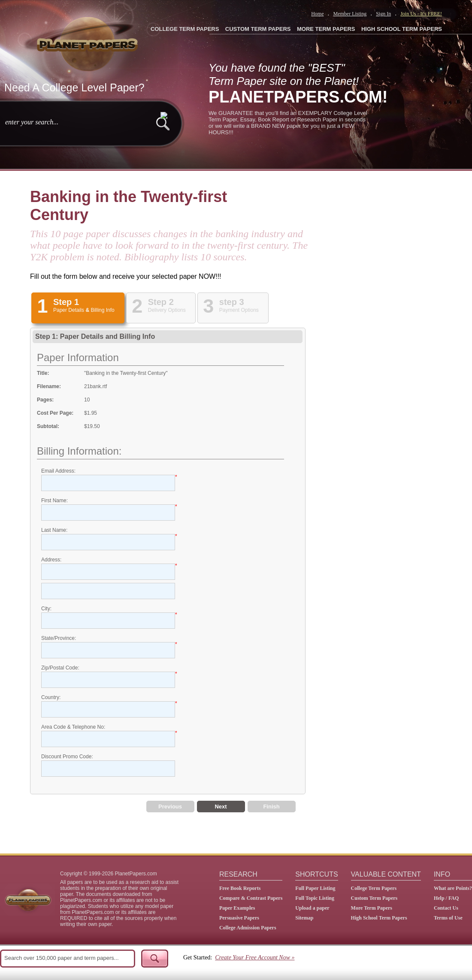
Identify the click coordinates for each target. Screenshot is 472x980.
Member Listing (350, 14)
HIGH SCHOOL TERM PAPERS (402, 29)
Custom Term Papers (374, 898)
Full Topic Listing (315, 898)
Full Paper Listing (315, 888)
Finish (271, 807)
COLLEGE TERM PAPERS (185, 29)
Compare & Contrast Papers (251, 898)
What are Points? (453, 888)
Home (317, 14)
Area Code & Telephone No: (73, 727)
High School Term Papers (379, 918)
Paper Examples (237, 908)
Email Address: (58, 471)
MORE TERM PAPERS (326, 29)
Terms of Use (448, 918)
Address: (51, 560)
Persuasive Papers (239, 918)
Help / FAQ (446, 898)
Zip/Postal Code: (60, 668)
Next (221, 807)
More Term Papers (372, 908)
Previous (170, 807)
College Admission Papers (248, 928)
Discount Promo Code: (67, 757)
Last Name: (54, 530)
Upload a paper (312, 908)
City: (46, 609)
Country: (51, 697)
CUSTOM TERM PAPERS (258, 29)
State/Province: (59, 638)
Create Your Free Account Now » (255, 957)
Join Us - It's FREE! (421, 14)
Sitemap (304, 918)
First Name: (54, 501)
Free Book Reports (240, 888)
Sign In (383, 14)
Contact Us (446, 908)
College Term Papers (374, 888)
